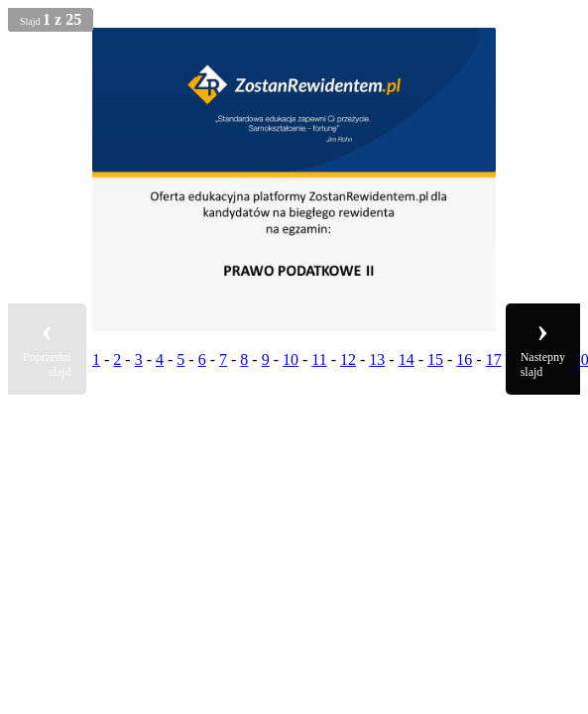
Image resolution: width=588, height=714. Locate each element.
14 (407, 359)
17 (494, 359)
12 (348, 359)
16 (464, 359)
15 (435, 359)
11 (319, 359)
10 (291, 359)
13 (377, 359)
